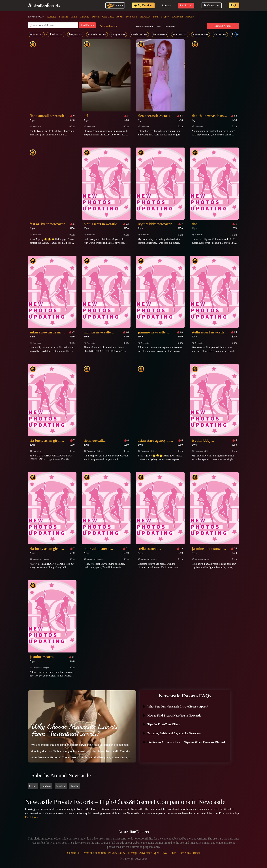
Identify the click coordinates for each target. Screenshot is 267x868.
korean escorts (180, 34)
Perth (156, 17)
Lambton (46, 786)
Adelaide (52, 17)
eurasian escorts (139, 34)
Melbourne (132, 17)
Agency (166, 5)
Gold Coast (108, 17)
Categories (212, 5)
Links (173, 853)
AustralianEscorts (144, 27)
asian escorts (36, 34)
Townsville (177, 17)
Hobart (120, 17)
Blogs (196, 853)
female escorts (160, 34)
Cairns (74, 17)
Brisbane (63, 17)
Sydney (165, 17)
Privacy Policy (117, 853)
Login (234, 5)
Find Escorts (87, 25)
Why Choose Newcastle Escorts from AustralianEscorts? (75, 730)
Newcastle (145, 17)
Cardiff (33, 786)
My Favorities (143, 5)
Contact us (73, 853)
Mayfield (61, 786)
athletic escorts (56, 34)
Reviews (115, 5)
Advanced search (108, 26)
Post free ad (186, 6)
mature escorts (201, 34)
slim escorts (220, 34)
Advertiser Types (149, 853)
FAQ (164, 853)
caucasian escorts (97, 34)
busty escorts (76, 34)
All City (190, 17)
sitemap (132, 853)
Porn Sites (185, 853)
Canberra (85, 17)
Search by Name (223, 26)
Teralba (75, 786)
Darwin (96, 17)
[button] (235, 34)
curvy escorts (118, 34)
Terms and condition (94, 853)
